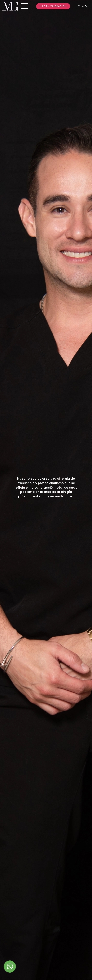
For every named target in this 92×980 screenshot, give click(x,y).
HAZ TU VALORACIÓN (53, 6)
